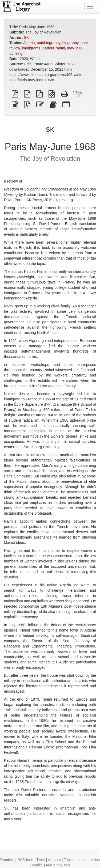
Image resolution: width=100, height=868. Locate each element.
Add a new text (58, 865)
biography (70, 43)
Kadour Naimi (54, 48)
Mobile (37, 865)
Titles (41, 860)
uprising (16, 53)
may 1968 (75, 48)
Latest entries (89, 860)
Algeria (29, 43)
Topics (69, 860)
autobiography (49, 43)
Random (7, 860)
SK (26, 37)
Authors (54, 860)
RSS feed (25, 860)
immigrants (31, 48)
